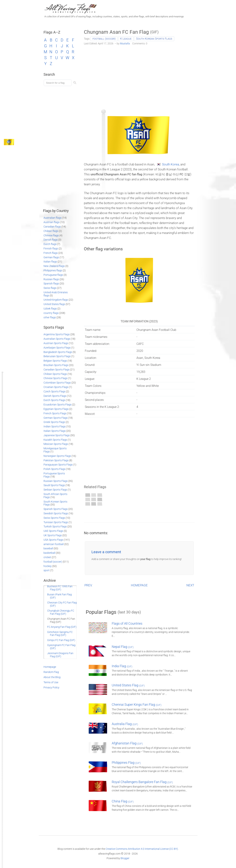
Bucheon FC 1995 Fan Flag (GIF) (60, 588)
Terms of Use (51, 682)
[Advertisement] (139, 76)
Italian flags (50, 262)
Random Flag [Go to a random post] (51, 672)
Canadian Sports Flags (57, 370)
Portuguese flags (53, 275)
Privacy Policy (51, 687)
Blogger (125, 858)
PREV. (88, 585)
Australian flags (53, 218)
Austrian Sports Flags (56, 343)
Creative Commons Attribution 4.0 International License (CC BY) (142, 849)
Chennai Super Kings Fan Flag (137, 705)
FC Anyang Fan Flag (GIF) (62, 627)
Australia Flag (125, 724)
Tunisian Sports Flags (56, 522)
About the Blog (52, 677)
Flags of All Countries (127, 623)
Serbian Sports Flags (55, 490)
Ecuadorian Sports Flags (58, 405)
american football (54, 544)
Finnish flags (51, 248)
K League (126, 39)
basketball (49, 553)
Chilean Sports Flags (55, 374)
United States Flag (128, 685)
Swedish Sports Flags (56, 513)
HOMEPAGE (139, 585)
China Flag (123, 801)
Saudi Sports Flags (54, 485)
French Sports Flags (55, 413)
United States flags (54, 304)
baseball (48, 548)
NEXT (190, 585)
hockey (48, 566)
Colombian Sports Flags (57, 383)
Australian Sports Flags (57, 339)
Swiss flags (50, 288)
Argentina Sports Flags (57, 334)
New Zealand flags (54, 266)
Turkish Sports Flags (55, 526)
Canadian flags (52, 227)
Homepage (50, 667)
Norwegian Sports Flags (57, 456)
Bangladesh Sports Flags (58, 352)
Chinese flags (51, 235)
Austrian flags (52, 222)
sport (47, 570)
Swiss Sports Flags (54, 518)
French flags (51, 253)
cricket (47, 557)
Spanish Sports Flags (56, 509)
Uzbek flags (50, 309)
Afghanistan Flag (127, 743)
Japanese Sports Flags (57, 435)
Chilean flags (51, 231)
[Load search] (58, 83)
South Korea (171, 164)
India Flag (122, 666)
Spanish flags (51, 283)
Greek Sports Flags (54, 422)
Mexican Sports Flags (56, 444)
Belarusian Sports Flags (57, 356)
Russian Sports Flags (56, 481)
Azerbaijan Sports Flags (57, 348)
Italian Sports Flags (55, 431)
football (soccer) (104, 39)
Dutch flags (50, 244)
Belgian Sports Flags (55, 361)
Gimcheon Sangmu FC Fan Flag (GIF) (60, 634)
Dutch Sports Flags (54, 400)
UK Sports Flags (53, 535)
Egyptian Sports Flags (56, 409)
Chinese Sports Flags (55, 378)
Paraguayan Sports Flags (58, 465)
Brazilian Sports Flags (56, 365)
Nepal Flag (123, 647)
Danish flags (51, 240)
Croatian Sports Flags (56, 387)
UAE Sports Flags (53, 531)
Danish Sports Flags (55, 396)
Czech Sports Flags (54, 391)
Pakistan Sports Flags (56, 460)
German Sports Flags (56, 418)
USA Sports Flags (53, 540)
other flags (50, 317)
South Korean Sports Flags (154, 39)
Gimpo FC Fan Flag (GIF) (61, 640)
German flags (51, 257)
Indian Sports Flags (55, 426)
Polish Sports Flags (54, 469)
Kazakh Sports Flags (55, 440)
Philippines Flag (126, 763)
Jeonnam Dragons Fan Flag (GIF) (60, 655)
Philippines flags (53, 270)
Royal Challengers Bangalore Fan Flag (142, 782)
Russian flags (51, 279)
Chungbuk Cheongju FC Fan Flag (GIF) (61, 612)
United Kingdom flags (56, 300)
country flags (51, 313)
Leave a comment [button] (106, 552)
